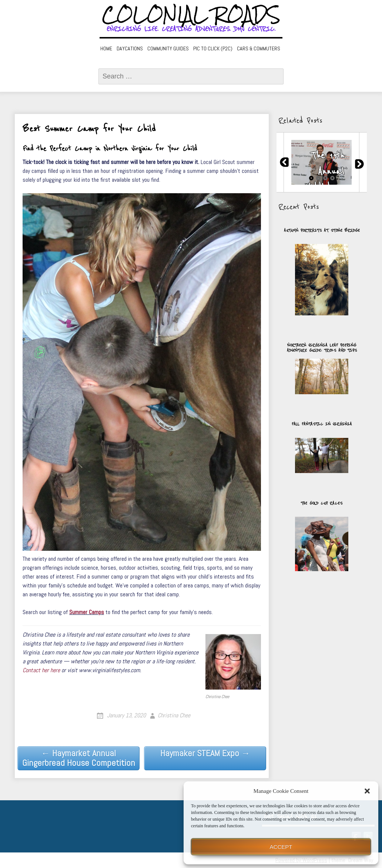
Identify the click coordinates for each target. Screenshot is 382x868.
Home (106, 48)
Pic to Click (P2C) (213, 48)
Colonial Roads (191, 15)
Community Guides (168, 48)
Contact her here (41, 670)
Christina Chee (174, 715)
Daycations (130, 48)
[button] (367, 791)
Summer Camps (87, 612)
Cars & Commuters (259, 48)
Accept (281, 847)
